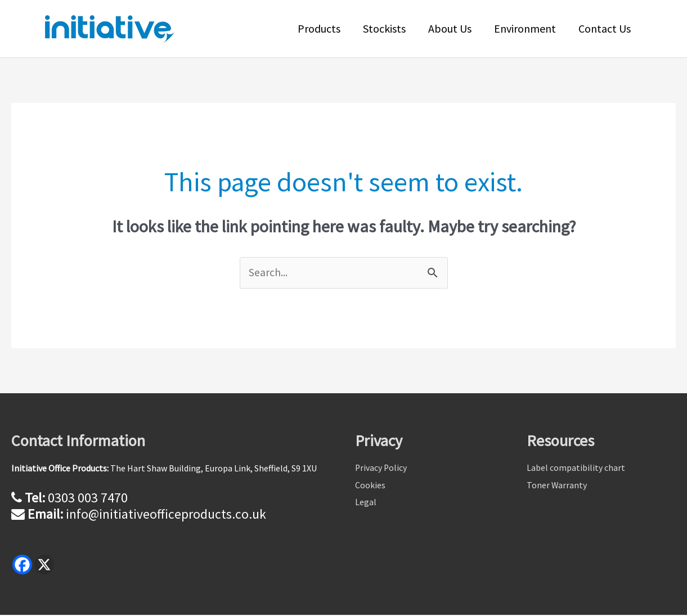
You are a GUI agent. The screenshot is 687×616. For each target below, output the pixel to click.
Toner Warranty (557, 487)
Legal (366, 504)
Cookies (370, 487)
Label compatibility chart (576, 469)
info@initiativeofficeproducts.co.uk (166, 514)
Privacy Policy (381, 469)
